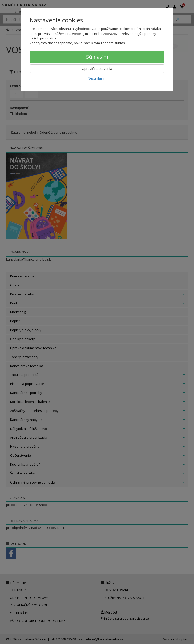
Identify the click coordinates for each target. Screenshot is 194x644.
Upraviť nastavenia (97, 68)
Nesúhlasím (97, 78)
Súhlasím (97, 57)
